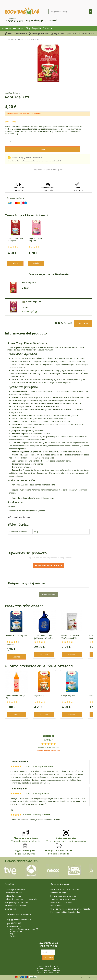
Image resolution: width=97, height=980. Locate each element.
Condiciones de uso (13, 893)
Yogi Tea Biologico (13, 93)
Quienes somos (12, 909)
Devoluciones (56, 906)
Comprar (44, 654)
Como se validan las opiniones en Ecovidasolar (70, 909)
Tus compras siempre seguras (64, 899)
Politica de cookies (13, 896)
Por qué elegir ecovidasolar (17, 902)
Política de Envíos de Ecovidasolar (65, 889)
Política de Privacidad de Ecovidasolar (21, 899)
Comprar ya (83, 323)
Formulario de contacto (19, 920)
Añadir (43, 149)
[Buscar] (70, 12)
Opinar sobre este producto (48, 565)
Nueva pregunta (49, 594)
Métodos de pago (58, 893)
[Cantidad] (11, 142)
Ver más (16, 657)
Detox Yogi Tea (34, 302)
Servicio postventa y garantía (63, 896)
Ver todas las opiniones (49, 751)
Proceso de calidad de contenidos (65, 912)
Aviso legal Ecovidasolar (15, 889)
